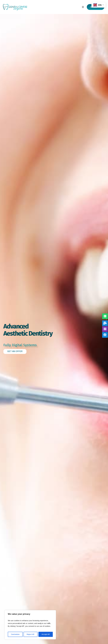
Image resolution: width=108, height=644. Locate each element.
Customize (15, 634)
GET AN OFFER (15, 351)
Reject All (30, 634)
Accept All (46, 634)
